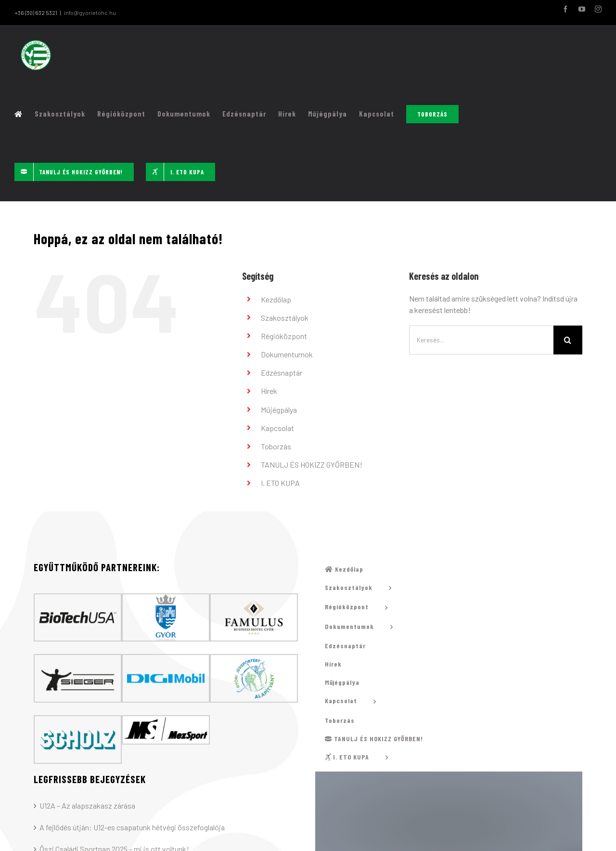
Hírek (269, 391)
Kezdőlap (276, 299)
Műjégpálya (279, 410)
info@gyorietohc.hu (90, 13)
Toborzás (276, 447)
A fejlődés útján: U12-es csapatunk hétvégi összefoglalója (132, 828)
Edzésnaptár (282, 373)
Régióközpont (284, 336)
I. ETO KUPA (280, 483)
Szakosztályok (285, 318)
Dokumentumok (287, 355)
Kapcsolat (277, 428)
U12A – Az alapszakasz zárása (87, 806)
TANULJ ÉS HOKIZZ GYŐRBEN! (312, 465)
